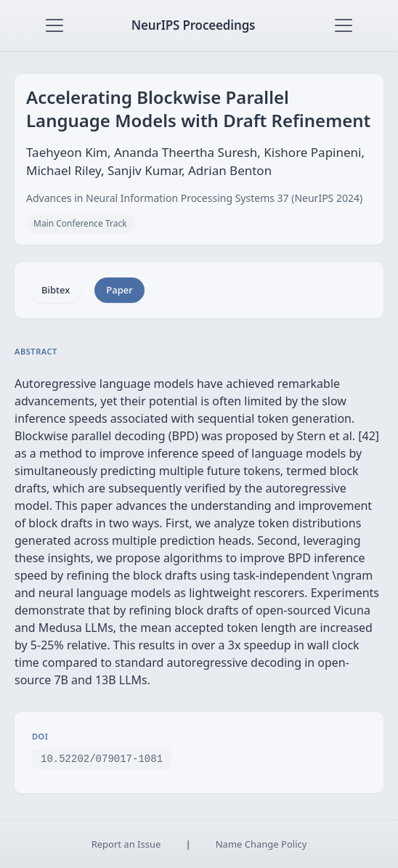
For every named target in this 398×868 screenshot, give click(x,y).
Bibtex (56, 290)
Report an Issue (126, 844)
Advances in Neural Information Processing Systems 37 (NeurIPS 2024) (194, 198)
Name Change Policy (261, 844)
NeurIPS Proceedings (194, 25)
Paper (119, 290)
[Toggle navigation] (54, 25)
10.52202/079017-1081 (102, 758)
